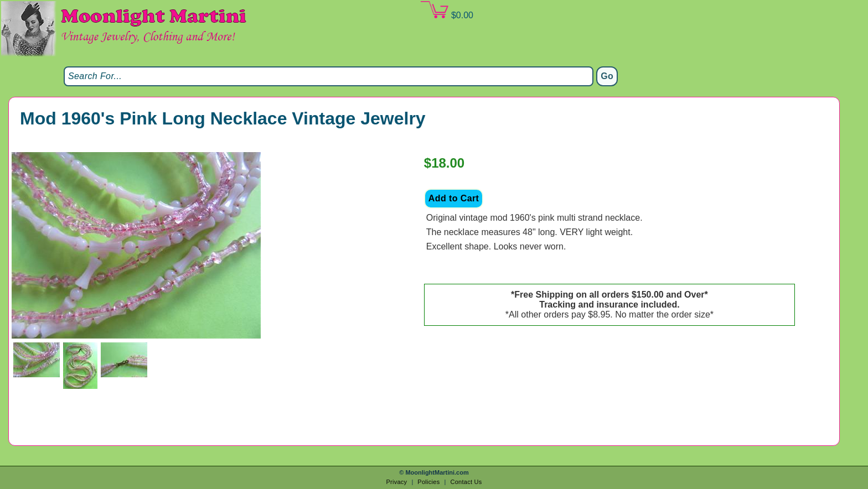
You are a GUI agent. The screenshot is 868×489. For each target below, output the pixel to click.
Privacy (396, 482)
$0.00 (447, 11)
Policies (428, 482)
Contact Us (466, 482)
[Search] (329, 76)
